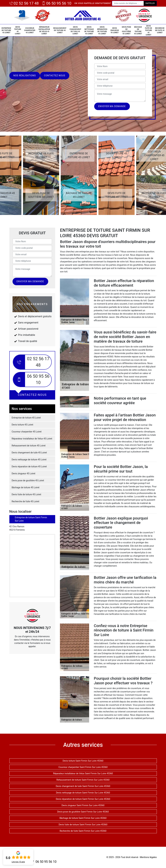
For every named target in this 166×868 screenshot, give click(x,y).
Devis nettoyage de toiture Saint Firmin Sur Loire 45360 (83, 793)
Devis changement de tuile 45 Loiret (75, 30)
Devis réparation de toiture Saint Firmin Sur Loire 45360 (83, 799)
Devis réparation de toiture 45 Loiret (102, 30)
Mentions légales (148, 857)
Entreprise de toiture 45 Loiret (6, 30)
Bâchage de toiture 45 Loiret (138, 30)
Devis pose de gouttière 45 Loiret (127, 30)
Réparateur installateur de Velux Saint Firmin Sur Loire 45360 (83, 773)
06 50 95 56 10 (57, 3)
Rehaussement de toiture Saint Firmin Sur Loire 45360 (83, 780)
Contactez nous (55, 76)
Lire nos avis (18, 862)
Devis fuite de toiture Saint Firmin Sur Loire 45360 (83, 825)
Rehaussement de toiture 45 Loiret (60, 30)
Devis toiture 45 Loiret (18, 30)
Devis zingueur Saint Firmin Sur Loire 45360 (83, 805)
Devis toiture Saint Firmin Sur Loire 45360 (83, 761)
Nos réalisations (25, 76)
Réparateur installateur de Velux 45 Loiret (44, 30)
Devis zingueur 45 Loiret (115, 30)
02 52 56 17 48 (24, 3)
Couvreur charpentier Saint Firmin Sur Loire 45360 (83, 767)
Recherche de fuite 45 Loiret (160, 30)
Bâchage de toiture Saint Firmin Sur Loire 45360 (83, 818)
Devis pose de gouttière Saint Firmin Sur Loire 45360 (83, 812)
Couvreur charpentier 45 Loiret (30, 30)
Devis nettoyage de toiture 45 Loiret (89, 30)
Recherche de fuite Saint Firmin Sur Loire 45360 (83, 831)
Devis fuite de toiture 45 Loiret (149, 30)
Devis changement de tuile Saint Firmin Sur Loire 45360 (83, 786)
